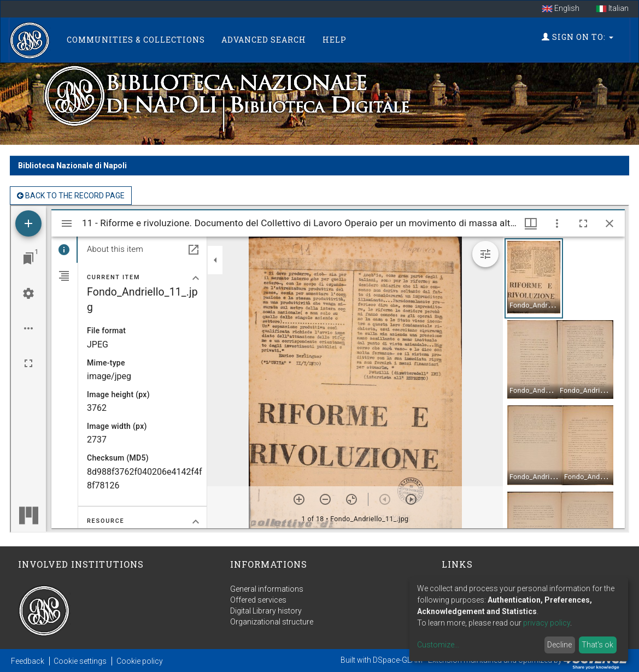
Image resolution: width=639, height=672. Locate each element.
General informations (267, 589)
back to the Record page (71, 196)
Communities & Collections (136, 40)
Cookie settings (80, 661)
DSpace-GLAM (398, 660)
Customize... (438, 645)
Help (335, 40)
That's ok (597, 645)
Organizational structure (272, 622)
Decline (559, 645)
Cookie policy (140, 661)
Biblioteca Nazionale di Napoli (72, 166)
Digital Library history (266, 611)
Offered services (258, 600)
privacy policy (547, 623)
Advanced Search (264, 40)
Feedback (28, 661)
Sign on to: (578, 37)
